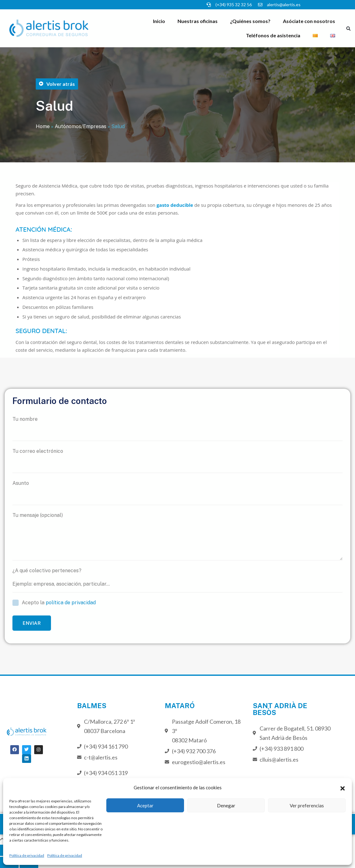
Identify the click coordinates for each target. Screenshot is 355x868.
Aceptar (145, 805)
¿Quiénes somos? (250, 21)
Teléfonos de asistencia (273, 35)
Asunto (178, 493)
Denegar (226, 805)
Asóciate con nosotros (309, 21)
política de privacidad (71, 603)
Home (43, 126)
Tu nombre (178, 429)
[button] (343, 787)
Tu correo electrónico (178, 461)
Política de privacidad (27, 855)
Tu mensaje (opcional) (178, 536)
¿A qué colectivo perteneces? (178, 580)
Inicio (159, 21)
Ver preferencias (307, 805)
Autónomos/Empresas (81, 126)
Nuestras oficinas (198, 21)
